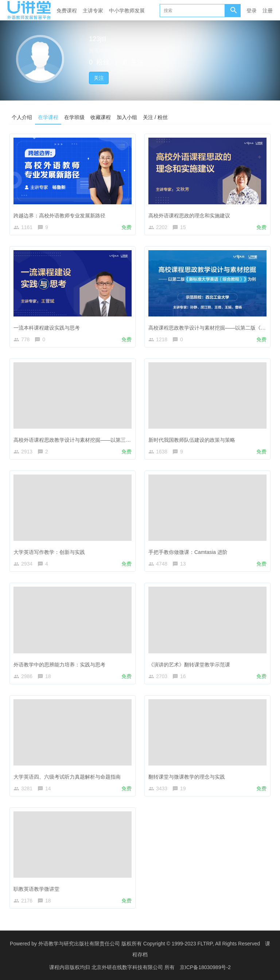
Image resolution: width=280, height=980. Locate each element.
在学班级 (74, 117)
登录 (252, 11)
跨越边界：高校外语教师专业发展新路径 (59, 215)
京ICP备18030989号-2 (205, 967)
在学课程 (48, 117)
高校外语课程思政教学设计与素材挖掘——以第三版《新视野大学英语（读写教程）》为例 (116, 440)
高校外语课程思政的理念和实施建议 (189, 215)
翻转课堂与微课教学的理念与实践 (187, 777)
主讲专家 (93, 11)
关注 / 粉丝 (155, 117)
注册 (268, 11)
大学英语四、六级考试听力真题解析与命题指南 (67, 777)
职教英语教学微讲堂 (36, 889)
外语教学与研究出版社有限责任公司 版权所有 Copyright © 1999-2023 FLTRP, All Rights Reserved (149, 944)
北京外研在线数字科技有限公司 (128, 967)
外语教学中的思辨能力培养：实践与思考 (59, 664)
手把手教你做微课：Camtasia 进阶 (188, 552)
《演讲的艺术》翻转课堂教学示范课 (189, 664)
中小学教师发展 (127, 11)
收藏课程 (101, 117)
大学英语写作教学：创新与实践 (49, 552)
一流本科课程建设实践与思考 (47, 328)
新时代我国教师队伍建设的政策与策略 (192, 440)
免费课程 (67, 11)
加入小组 (127, 117)
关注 (99, 78)
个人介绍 (22, 117)
